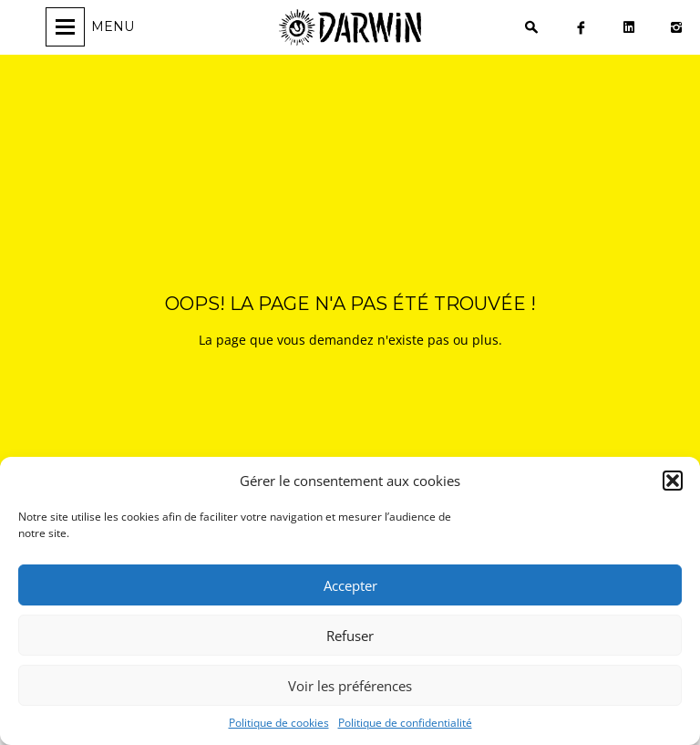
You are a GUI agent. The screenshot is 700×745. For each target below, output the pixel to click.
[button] (673, 481)
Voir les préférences (350, 686)
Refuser (350, 636)
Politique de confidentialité (405, 723)
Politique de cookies (279, 723)
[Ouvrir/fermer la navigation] (93, 27)
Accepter (350, 585)
